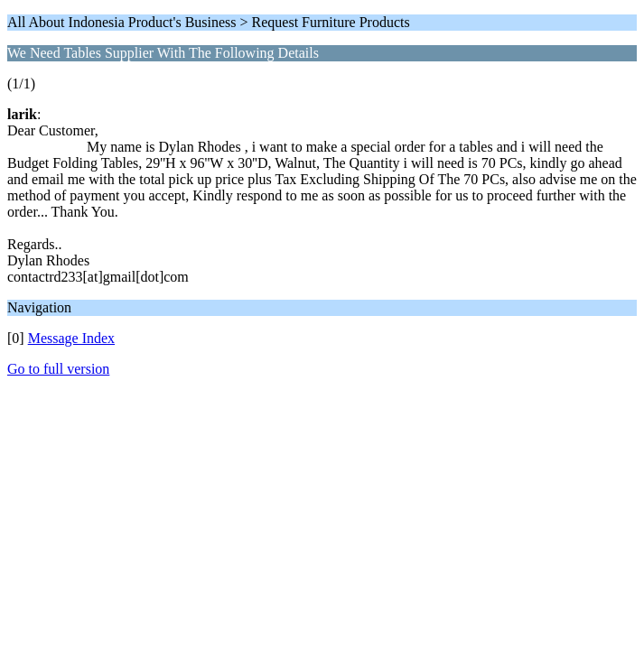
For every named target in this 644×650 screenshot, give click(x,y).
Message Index (71, 338)
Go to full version (58, 369)
